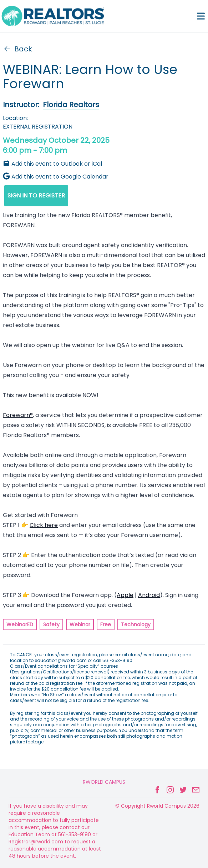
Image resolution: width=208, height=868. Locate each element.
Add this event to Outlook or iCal (52, 164)
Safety (51, 624)
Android (149, 595)
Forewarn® (18, 415)
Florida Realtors (71, 105)
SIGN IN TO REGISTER (36, 195)
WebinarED (20, 624)
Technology (136, 624)
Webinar (80, 624)
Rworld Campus (104, 782)
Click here (44, 525)
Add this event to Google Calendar (56, 177)
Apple (125, 595)
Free (106, 624)
